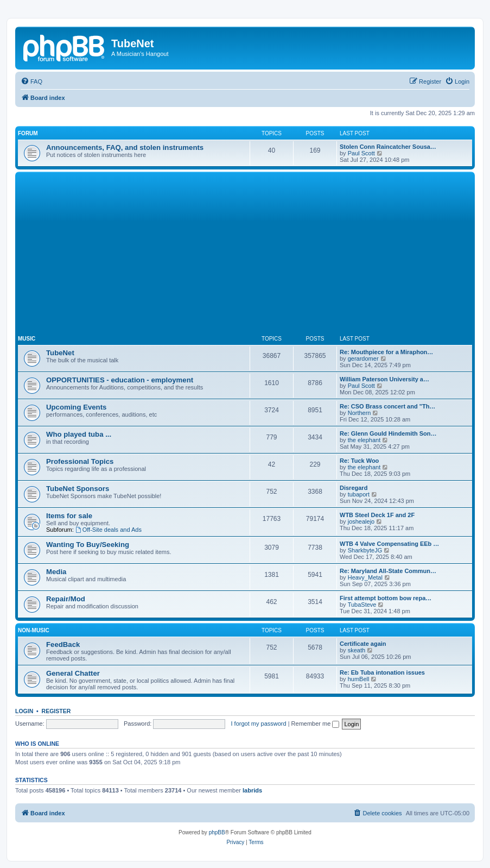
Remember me (316, 724)
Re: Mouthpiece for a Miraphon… (386, 352)
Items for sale (69, 516)
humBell (359, 679)
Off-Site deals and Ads (109, 530)
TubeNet (60, 353)
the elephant (364, 440)
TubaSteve (362, 605)
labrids (252, 790)
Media (56, 572)
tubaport (359, 494)
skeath (357, 650)
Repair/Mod (66, 599)
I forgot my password (259, 724)
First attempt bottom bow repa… (386, 598)
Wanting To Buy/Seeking (88, 545)
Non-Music (34, 630)
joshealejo (361, 521)
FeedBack (63, 644)
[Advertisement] (254, 256)
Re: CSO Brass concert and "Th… (387, 406)
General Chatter (73, 673)
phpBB (217, 832)
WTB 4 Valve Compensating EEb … (389, 544)
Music (27, 339)
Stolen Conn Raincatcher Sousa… (388, 147)
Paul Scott (361, 153)
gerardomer (363, 358)
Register (56, 711)
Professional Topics (80, 461)
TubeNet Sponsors (78, 489)
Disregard (354, 488)
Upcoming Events (76, 407)
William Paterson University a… (384, 379)
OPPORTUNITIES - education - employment (120, 380)
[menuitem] (31, 81)
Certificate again (363, 644)
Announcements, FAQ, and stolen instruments (125, 147)
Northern (359, 413)
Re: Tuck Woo (359, 461)
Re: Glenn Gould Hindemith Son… (388, 433)
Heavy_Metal (365, 577)
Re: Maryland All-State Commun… (388, 571)
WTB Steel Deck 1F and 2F (377, 515)
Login (24, 711)
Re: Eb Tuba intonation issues (382, 672)
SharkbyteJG (365, 550)
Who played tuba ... (79, 434)
